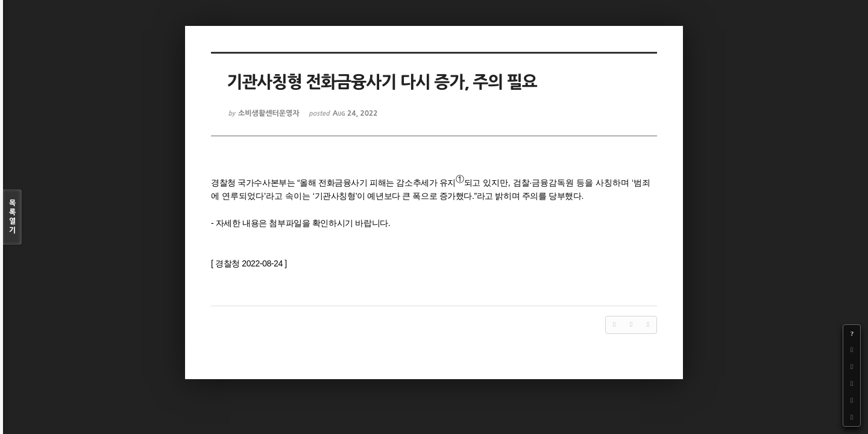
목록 (12, 217)
